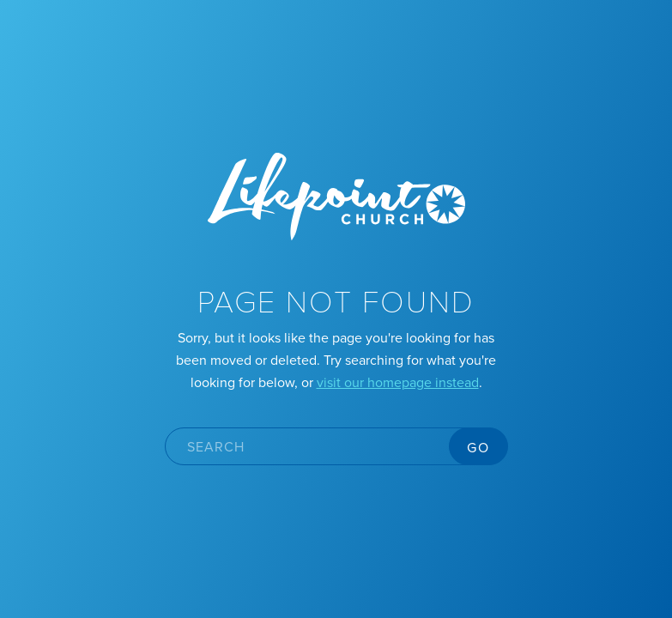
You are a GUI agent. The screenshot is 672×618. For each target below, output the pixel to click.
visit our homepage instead (398, 382)
